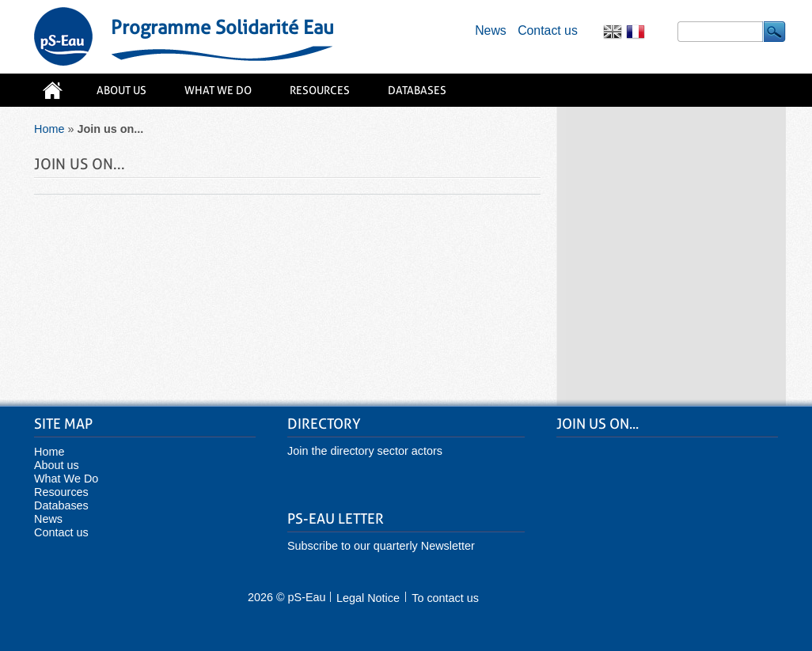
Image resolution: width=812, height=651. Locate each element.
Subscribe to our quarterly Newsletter (381, 546)
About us (121, 90)
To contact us (445, 598)
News (491, 30)
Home (52, 97)
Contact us (548, 30)
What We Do (218, 90)
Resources (320, 90)
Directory (324, 424)
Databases (417, 90)
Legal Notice (368, 598)
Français (636, 28)
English (613, 28)
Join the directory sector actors (365, 451)
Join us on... (598, 424)
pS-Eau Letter (336, 519)
